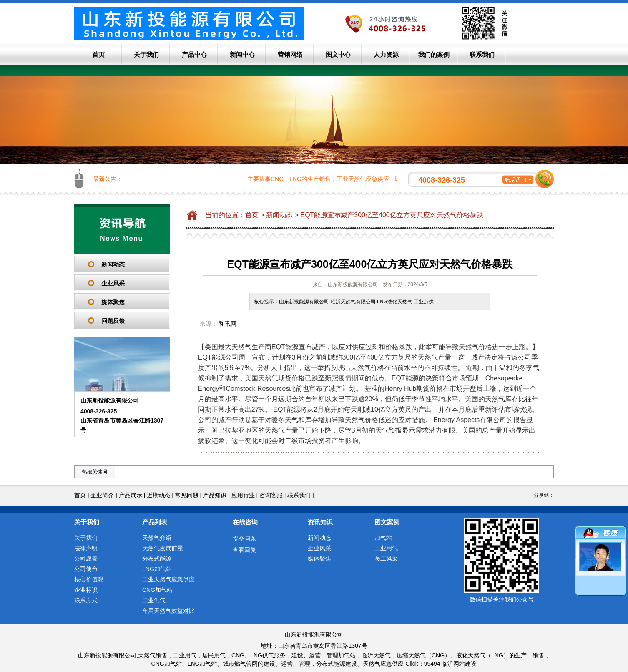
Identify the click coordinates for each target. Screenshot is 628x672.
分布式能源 (157, 559)
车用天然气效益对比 (168, 611)
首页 (98, 54)
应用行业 (243, 495)
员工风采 (386, 559)
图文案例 (387, 522)
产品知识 (215, 495)
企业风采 (113, 283)
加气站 (383, 538)
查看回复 (244, 550)
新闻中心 (242, 54)
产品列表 (155, 522)
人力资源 (386, 54)
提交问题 (244, 539)
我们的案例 (434, 54)
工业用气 (386, 548)
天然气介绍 (157, 538)
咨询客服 (271, 495)
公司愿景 (86, 559)
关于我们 (146, 54)
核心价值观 (89, 579)
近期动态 (158, 495)
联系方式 (86, 600)
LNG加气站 (157, 569)
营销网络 (290, 54)
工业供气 (154, 600)
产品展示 (131, 495)
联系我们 (482, 54)
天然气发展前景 (163, 548)
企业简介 (102, 495)
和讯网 (228, 324)
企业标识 (86, 590)
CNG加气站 (157, 590)
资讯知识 (320, 522)
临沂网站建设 (459, 664)
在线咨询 (245, 522)
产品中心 (194, 54)
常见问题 (187, 495)
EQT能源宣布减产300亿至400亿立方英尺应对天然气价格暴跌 (392, 215)
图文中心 (338, 54)
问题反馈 (113, 321)
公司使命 (86, 569)
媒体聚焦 (113, 302)
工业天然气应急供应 (168, 579)
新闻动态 (113, 264)
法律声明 (86, 548)
